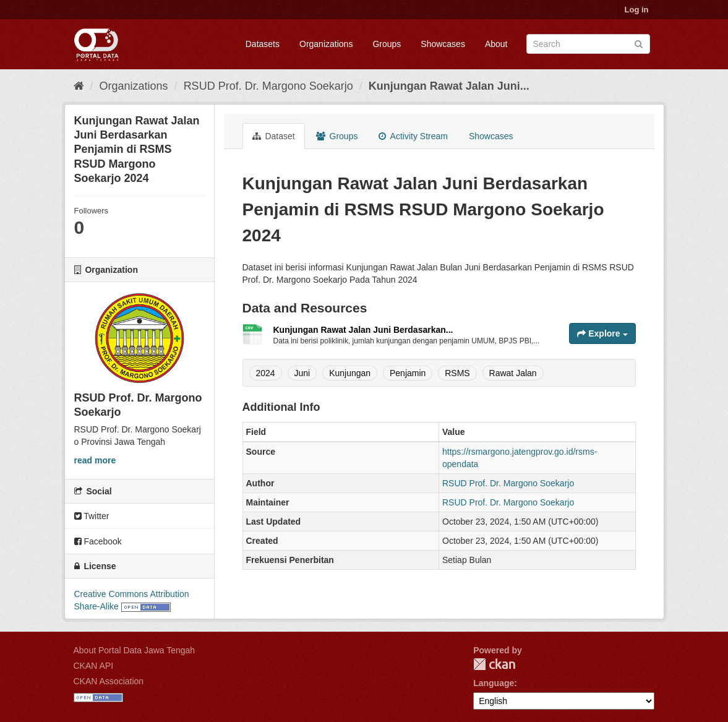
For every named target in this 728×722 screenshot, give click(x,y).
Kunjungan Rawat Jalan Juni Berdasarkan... (363, 330)
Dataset (274, 136)
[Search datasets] (588, 44)
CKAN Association (109, 681)
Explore (602, 333)
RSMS (457, 373)
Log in (637, 10)
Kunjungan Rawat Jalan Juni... (449, 86)
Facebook (98, 541)
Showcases (443, 44)
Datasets (263, 44)
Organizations (326, 44)
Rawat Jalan (513, 373)
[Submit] (639, 43)
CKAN (494, 664)
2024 (266, 373)
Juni (302, 373)
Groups (387, 44)
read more (95, 460)
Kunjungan (350, 373)
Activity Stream (413, 136)
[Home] (79, 86)
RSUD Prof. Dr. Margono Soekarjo (268, 86)
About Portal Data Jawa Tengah (135, 650)
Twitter (92, 516)
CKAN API (94, 666)
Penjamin (408, 373)
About (496, 44)
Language (494, 683)
